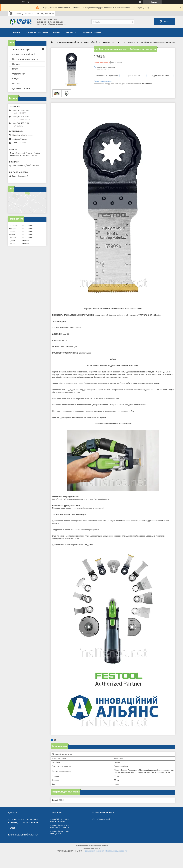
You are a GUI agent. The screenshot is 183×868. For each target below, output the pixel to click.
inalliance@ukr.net (20, 139)
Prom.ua (105, 846)
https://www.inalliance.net (23, 135)
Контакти (71, 32)
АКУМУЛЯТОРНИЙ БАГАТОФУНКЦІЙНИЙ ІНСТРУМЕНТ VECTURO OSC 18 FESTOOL (99, 42)
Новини (16, 64)
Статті (15, 69)
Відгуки (16, 79)
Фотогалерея (19, 74)
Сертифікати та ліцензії (24, 54)
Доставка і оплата (91, 32)
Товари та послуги (36, 32)
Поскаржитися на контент (94, 851)
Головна (15, 32)
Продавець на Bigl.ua (91, 848)
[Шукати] (132, 22)
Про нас (56, 32)
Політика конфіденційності (116, 851)
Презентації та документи (25, 59)
